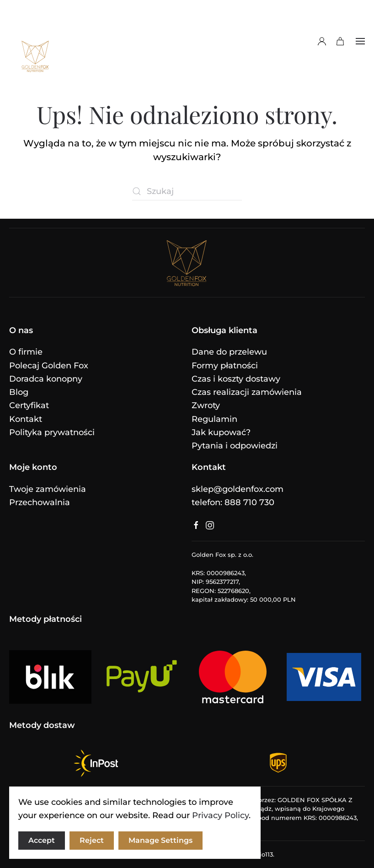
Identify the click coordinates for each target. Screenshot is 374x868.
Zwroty (206, 405)
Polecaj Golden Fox (49, 366)
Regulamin (214, 419)
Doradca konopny (46, 379)
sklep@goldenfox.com (238, 489)
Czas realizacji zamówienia (247, 392)
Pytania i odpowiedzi (235, 446)
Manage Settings (160, 840)
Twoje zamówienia (48, 489)
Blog (19, 392)
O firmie (26, 352)
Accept (42, 840)
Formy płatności (225, 366)
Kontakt (26, 419)
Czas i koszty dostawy (236, 379)
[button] (360, 41)
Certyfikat (29, 405)
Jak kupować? (221, 432)
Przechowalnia (40, 502)
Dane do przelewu (229, 352)
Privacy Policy (220, 815)
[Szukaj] (187, 191)
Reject (92, 840)
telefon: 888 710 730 (233, 502)
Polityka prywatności (52, 432)
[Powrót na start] (35, 41)
